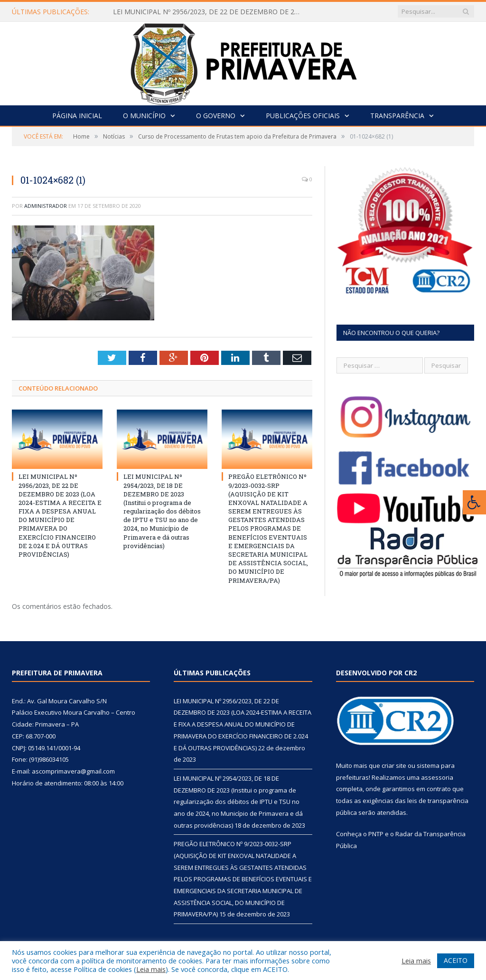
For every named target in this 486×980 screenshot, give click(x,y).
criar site (394, 765)
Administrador (46, 206)
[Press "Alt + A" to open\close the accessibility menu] (474, 502)
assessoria (437, 777)
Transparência (397, 116)
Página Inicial (77, 116)
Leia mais (151, 969)
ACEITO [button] (456, 960)
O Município (144, 116)
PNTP (376, 834)
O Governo (216, 116)
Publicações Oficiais (303, 116)
